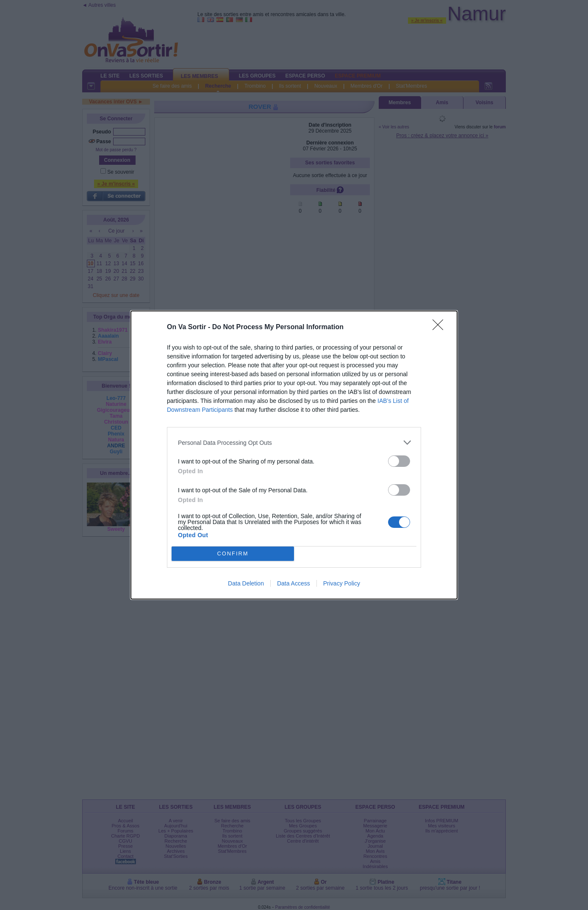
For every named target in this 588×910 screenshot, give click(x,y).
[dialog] (294, 455)
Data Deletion (246, 583)
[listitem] (294, 443)
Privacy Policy (342, 583)
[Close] (441, 327)
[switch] (399, 461)
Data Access (294, 583)
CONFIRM (233, 554)
